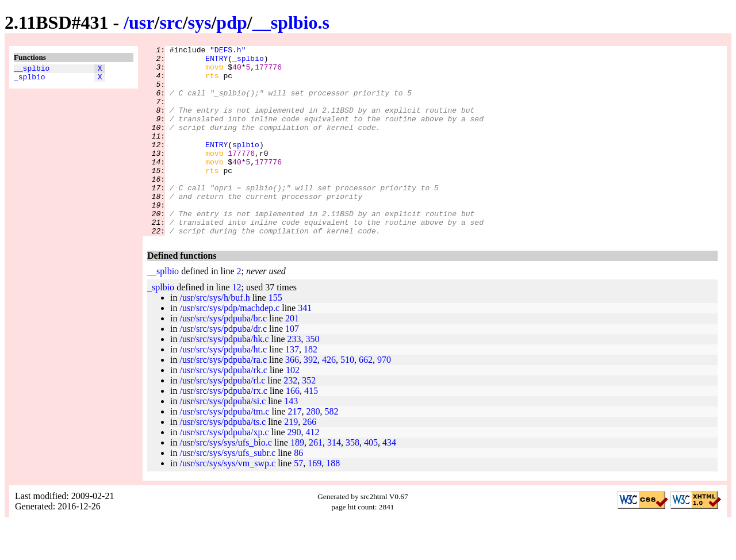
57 (298, 501)
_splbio (30, 80)
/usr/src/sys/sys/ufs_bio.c (225, 480)
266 (309, 460)
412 (313, 470)
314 (334, 480)
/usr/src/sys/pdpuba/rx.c (223, 429)
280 (313, 449)
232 (290, 418)
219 (291, 460)
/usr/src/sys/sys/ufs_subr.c (227, 491)
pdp (231, 22)
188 (333, 501)
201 (292, 356)
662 (366, 398)
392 (310, 398)
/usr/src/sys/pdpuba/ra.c (223, 398)
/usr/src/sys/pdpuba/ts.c (223, 460)
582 (331, 449)
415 (311, 429)
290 (294, 470)
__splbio (32, 70)
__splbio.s (291, 22)
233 (294, 377)
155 (275, 335)
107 (292, 367)
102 (293, 408)
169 (315, 501)
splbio (246, 165)
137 (292, 387)
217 (294, 449)
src (171, 22)
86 (298, 491)
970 (384, 398)
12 (237, 325)
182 (310, 387)
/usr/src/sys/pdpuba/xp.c (224, 470)
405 (371, 480)
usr (141, 22)
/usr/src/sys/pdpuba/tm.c (224, 449)
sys (200, 22)
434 (389, 480)
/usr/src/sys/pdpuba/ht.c (223, 387)
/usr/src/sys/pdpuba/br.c (223, 356)
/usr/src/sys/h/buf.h (214, 335)
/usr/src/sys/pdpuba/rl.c (222, 418)
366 (292, 398)
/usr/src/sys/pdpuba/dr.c (223, 367)
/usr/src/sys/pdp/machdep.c (229, 346)
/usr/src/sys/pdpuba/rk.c (223, 408)
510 (347, 398)
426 (329, 398)
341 (305, 346)
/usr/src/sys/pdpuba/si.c (223, 439)
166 (293, 429)
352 (309, 418)
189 (297, 480)
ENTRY (216, 62)
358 (352, 480)
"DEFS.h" (228, 51)
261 (316, 480)
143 (291, 439)
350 (313, 377)
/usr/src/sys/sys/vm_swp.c (227, 501)
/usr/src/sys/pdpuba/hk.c (224, 377)
